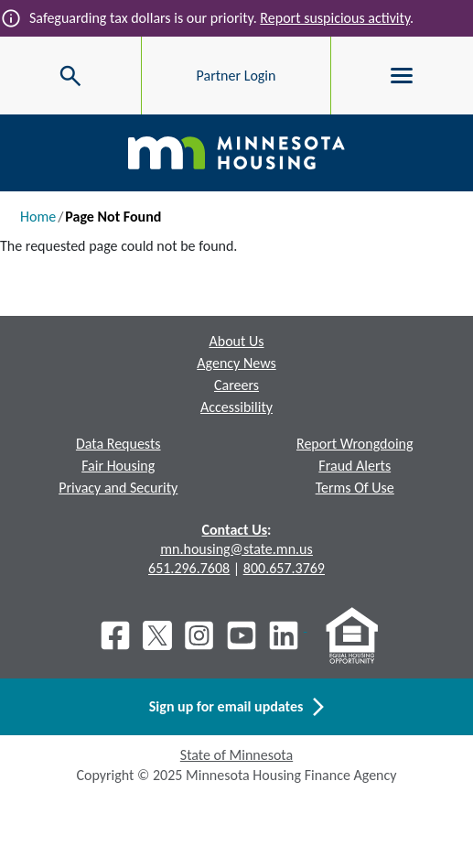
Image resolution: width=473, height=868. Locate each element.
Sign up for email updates (236, 707)
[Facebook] (115, 635)
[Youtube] (242, 635)
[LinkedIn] (285, 635)
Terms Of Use (355, 488)
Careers (236, 385)
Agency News (236, 363)
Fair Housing (118, 466)
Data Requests (118, 444)
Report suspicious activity (335, 18)
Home (38, 217)
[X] (157, 635)
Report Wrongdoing (355, 444)
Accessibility (236, 407)
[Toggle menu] (402, 76)
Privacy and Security (118, 488)
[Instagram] (199, 635)
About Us (236, 341)
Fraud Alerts (355, 466)
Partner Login (236, 76)
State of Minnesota (236, 755)
